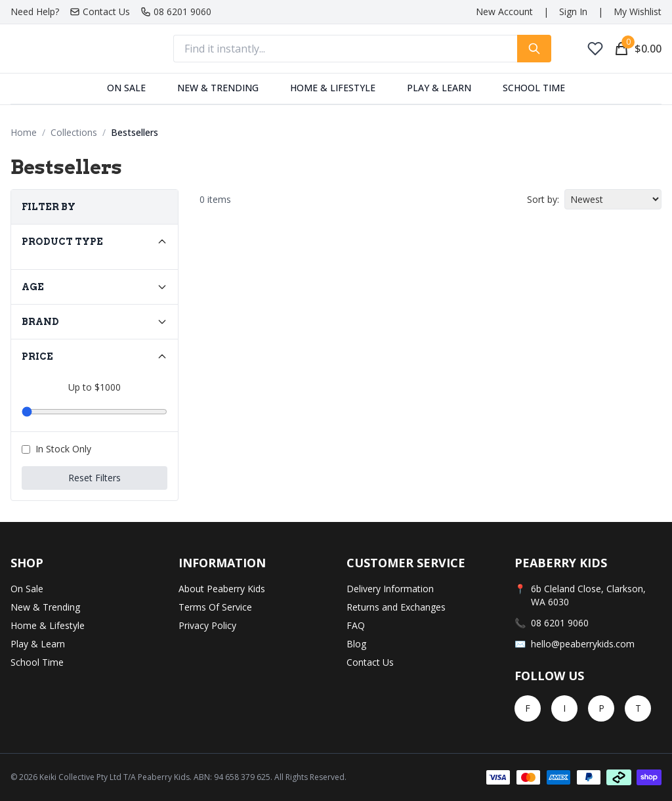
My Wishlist (638, 11)
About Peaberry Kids (222, 589)
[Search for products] (534, 49)
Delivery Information (390, 589)
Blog (356, 644)
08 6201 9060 (176, 11)
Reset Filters (94, 478)
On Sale (126, 88)
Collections (74, 132)
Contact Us (100, 11)
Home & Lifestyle (333, 88)
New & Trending (218, 88)
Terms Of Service (215, 607)
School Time (534, 88)
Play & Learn (439, 88)
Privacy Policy (207, 625)
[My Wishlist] (595, 49)
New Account (504, 11)
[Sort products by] (613, 199)
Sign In (573, 11)
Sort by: (543, 199)
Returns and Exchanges (396, 607)
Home (24, 132)
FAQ (356, 625)
